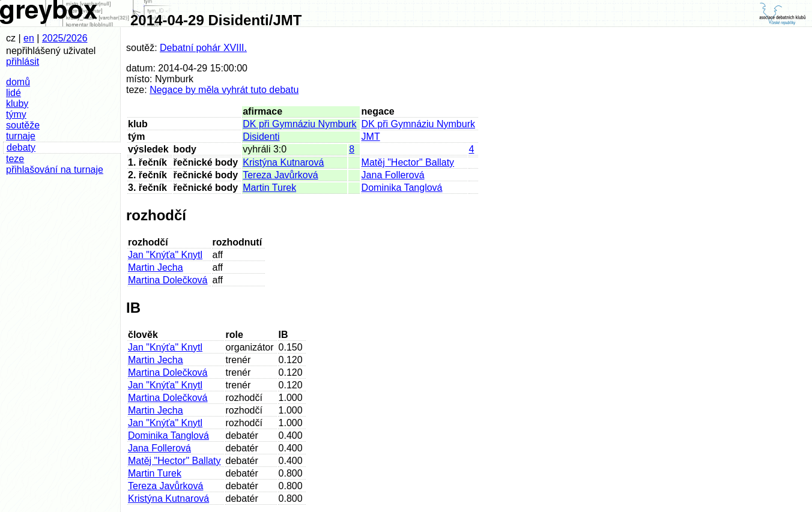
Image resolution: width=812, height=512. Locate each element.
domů (18, 82)
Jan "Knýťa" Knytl (165, 255)
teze (15, 159)
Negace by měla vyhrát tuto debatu (224, 90)
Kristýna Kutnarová (283, 162)
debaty (21, 147)
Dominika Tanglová (402, 188)
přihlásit (23, 62)
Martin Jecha (156, 267)
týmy (16, 114)
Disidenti (261, 137)
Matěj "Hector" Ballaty (408, 162)
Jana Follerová (393, 175)
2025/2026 (65, 38)
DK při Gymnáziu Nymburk (299, 124)
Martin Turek (269, 188)
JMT (371, 137)
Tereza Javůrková (280, 175)
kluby (17, 104)
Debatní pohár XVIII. (203, 48)
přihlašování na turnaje (55, 170)
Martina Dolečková (168, 280)
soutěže (23, 125)
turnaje (21, 136)
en (29, 38)
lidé (14, 93)
